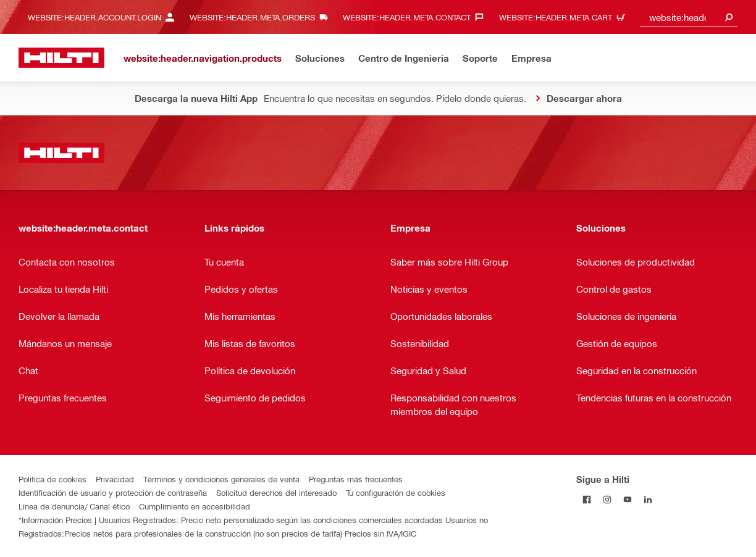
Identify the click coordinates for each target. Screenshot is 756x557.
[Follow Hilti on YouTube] (627, 499)
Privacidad (115, 479)
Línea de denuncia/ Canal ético (74, 506)
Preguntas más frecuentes (356, 479)
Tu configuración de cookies (396, 492)
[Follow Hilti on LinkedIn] (648, 499)
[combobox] (689, 17)
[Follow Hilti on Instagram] (607, 499)
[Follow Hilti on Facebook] (586, 499)
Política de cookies (52, 479)
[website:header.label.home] (61, 58)
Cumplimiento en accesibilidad (195, 506)
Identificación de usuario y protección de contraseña (113, 492)
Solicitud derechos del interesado (276, 492)
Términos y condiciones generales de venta (221, 479)
